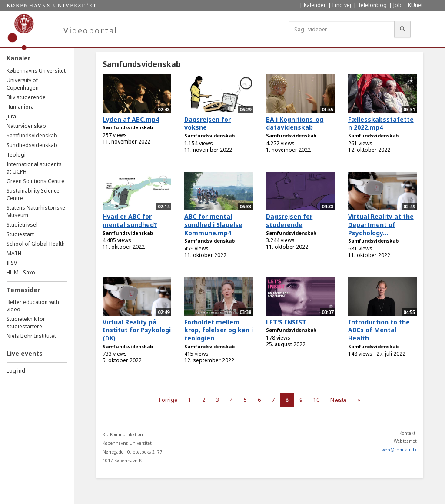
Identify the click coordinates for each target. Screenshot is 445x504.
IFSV (12, 263)
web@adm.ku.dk (399, 450)
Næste (339, 400)
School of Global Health (36, 244)
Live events (25, 353)
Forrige (168, 400)
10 (316, 400)
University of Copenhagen (23, 84)
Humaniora (20, 107)
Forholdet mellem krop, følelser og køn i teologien (219, 330)
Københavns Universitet (36, 71)
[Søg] (402, 29)
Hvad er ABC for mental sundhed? (130, 220)
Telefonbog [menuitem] (372, 5)
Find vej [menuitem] (342, 5)
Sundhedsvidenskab (32, 145)
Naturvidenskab (26, 126)
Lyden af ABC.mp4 (131, 119)
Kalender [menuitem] (315, 5)
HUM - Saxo (21, 272)
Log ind (16, 371)
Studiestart (20, 234)
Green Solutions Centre (35, 181)
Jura (11, 116)
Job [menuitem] (397, 5)
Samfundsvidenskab (32, 135)
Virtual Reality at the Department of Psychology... (381, 224)
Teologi (16, 155)
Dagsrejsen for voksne (208, 123)
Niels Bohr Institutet (31, 336)
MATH (14, 253)
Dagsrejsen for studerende (289, 220)
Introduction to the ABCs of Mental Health (379, 330)
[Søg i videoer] (342, 29)
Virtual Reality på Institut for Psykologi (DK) (137, 330)
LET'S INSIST (286, 322)
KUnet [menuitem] (415, 5)
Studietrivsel (22, 225)
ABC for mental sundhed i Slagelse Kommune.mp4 (213, 224)
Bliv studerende (26, 97)
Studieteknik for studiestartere (26, 323)
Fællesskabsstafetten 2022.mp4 (381, 123)
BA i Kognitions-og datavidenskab (295, 123)
